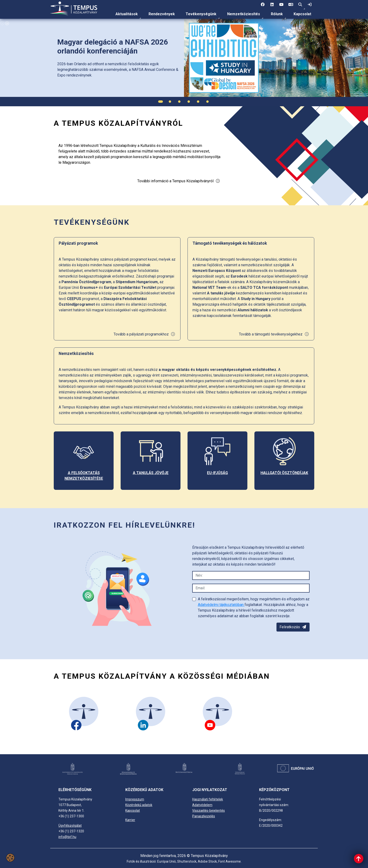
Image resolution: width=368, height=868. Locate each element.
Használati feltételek (208, 799)
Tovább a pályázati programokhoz (144, 334)
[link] (310, 5)
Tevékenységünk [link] (201, 14)
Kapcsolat (302, 14)
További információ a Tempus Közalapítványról (179, 181)
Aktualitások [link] (127, 14)
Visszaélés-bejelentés (209, 811)
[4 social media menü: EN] (291, 5)
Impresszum (135, 799)
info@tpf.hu (67, 837)
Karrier (130, 820)
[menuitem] (127, 14)
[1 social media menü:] (263, 5)
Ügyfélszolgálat (70, 826)
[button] (300, 5)
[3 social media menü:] (281, 5)
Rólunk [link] (277, 14)
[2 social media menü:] (272, 5)
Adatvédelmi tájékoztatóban (221, 605)
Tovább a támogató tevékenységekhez (274, 334)
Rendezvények (162, 14)
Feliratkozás (293, 627)
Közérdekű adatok (139, 805)
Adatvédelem (202, 805)
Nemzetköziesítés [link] (244, 14)
